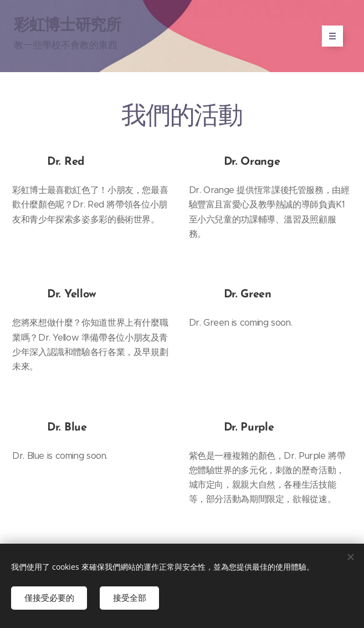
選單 (329, 36)
